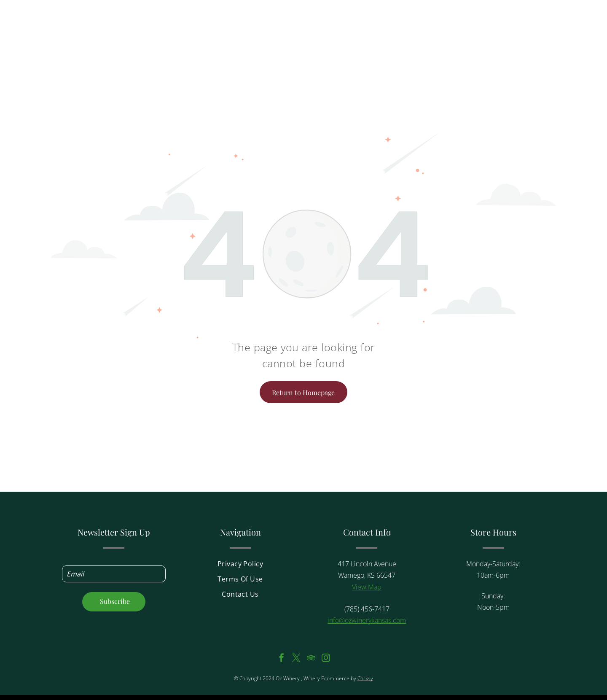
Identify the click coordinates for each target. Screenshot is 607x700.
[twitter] (296, 659)
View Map (367, 587)
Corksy (365, 678)
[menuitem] (240, 566)
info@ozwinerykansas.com (367, 620)
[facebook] (282, 659)
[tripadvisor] (311, 659)
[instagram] (326, 659)
